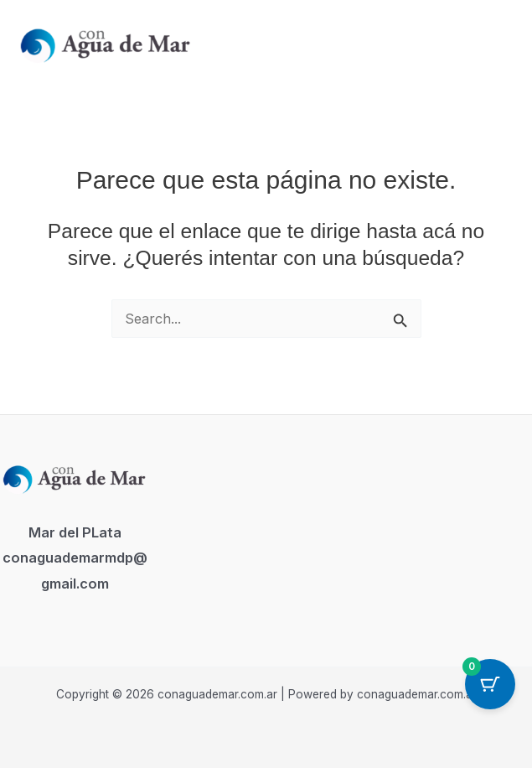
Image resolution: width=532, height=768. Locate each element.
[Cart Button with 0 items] (490, 684)
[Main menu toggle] (497, 43)
